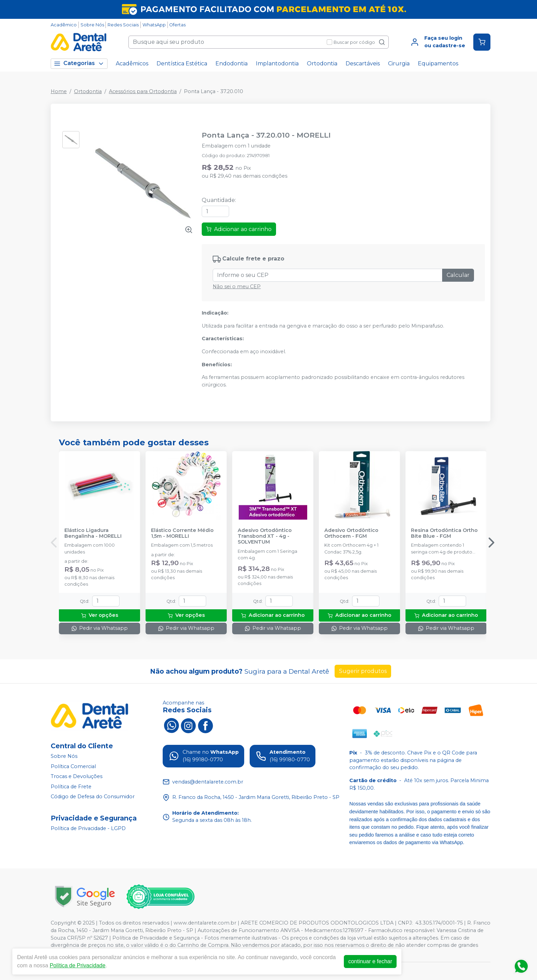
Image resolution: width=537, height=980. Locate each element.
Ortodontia (322, 63)
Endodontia (232, 63)
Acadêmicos (132, 63)
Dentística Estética (182, 63)
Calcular (458, 275)
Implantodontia (277, 63)
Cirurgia (399, 63)
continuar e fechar (370, 961)
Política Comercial (73, 766)
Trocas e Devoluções (77, 776)
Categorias (79, 63)
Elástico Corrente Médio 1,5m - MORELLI (182, 533)
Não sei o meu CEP (237, 287)
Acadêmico (64, 25)
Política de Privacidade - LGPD (88, 828)
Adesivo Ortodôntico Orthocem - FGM (351, 533)
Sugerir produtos (363, 671)
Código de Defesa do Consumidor (93, 797)
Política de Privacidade (78, 965)
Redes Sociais (123, 25)
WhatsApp (154, 25)
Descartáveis (363, 63)
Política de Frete (71, 787)
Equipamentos (438, 63)
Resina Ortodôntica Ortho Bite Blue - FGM (444, 533)
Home (59, 91)
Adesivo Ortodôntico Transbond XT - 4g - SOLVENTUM (265, 536)
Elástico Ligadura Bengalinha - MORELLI (93, 533)
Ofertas (177, 25)
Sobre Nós (92, 25)
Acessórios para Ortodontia (143, 91)
